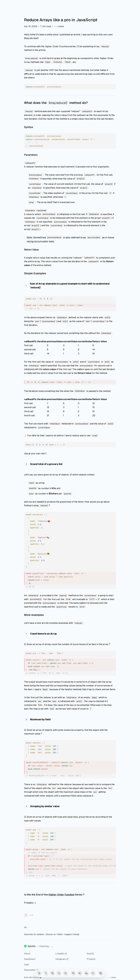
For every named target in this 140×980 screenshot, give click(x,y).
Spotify (91, 954)
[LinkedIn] (86, 973)
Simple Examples (35, 273)
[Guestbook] (46, 973)
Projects (91, 959)
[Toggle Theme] (101, 973)
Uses (27, 965)
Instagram (62, 959)
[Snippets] (59, 973)
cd (26, 927)
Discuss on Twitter (54, 934)
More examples (34, 615)
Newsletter (31, 970)
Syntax (29, 127)
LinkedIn (61, 954)
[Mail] (93, 973)
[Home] (39, 973)
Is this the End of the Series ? (54, 895)
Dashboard (30, 959)
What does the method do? (56, 103)
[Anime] (65, 973)
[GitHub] (73, 973)
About (27, 954)
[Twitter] (80, 973)
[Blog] (52, 973)
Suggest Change (72, 934)
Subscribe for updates (34, 934)
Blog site (28, 38)
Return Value (31, 250)
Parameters (31, 155)
